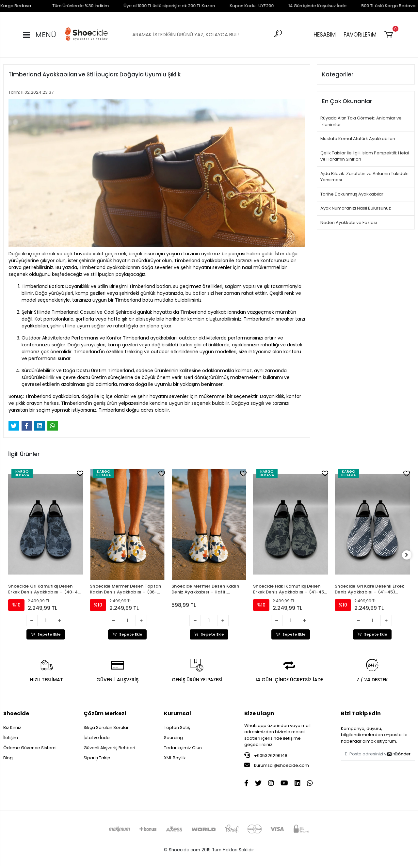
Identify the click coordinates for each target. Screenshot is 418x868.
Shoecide (16, 714)
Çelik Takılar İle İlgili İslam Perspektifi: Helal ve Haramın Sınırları (365, 156)
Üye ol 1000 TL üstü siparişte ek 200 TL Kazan (153, 6)
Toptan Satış (177, 728)
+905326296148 (266, 756)
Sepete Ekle (46, 635)
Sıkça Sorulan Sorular (106, 728)
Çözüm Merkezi (105, 714)
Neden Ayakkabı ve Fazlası (349, 222)
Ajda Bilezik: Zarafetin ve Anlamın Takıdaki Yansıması (364, 177)
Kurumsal (177, 714)
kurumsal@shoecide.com (277, 765)
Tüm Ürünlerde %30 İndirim (64, 6)
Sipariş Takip (97, 758)
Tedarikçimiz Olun (183, 748)
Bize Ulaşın (259, 714)
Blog (8, 758)
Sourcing (173, 738)
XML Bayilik (175, 758)
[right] (410, 555)
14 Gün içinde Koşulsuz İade (301, 6)
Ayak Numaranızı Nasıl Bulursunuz (356, 208)
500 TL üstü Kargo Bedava (372, 6)
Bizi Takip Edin (361, 714)
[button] (390, 35)
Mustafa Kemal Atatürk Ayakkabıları (358, 139)
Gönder (399, 754)
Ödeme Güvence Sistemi (30, 748)
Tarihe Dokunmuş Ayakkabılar (352, 194)
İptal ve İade (97, 738)
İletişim (11, 738)
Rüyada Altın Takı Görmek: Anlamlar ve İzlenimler (361, 121)
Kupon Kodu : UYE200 (235, 6)
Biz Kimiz (12, 728)
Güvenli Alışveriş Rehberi (109, 748)
